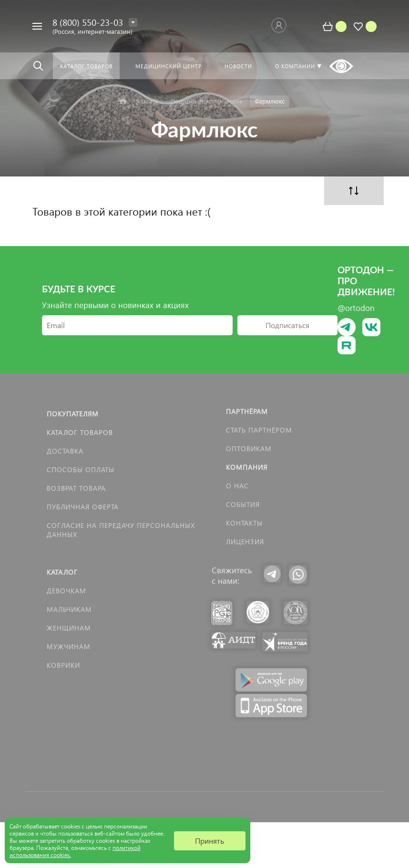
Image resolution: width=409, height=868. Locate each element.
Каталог (62, 572)
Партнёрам (247, 411)
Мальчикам (69, 609)
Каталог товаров (80, 432)
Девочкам (66, 591)
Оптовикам (249, 449)
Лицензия (245, 542)
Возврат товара (76, 488)
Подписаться (287, 325)
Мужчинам (69, 646)
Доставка (65, 451)
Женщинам (69, 628)
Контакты (244, 523)
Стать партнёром (259, 430)
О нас (237, 486)
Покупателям (73, 414)
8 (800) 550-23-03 (88, 22)
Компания (247, 467)
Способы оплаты (81, 470)
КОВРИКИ (63, 665)
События (243, 504)
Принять (210, 841)
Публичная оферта (83, 507)
